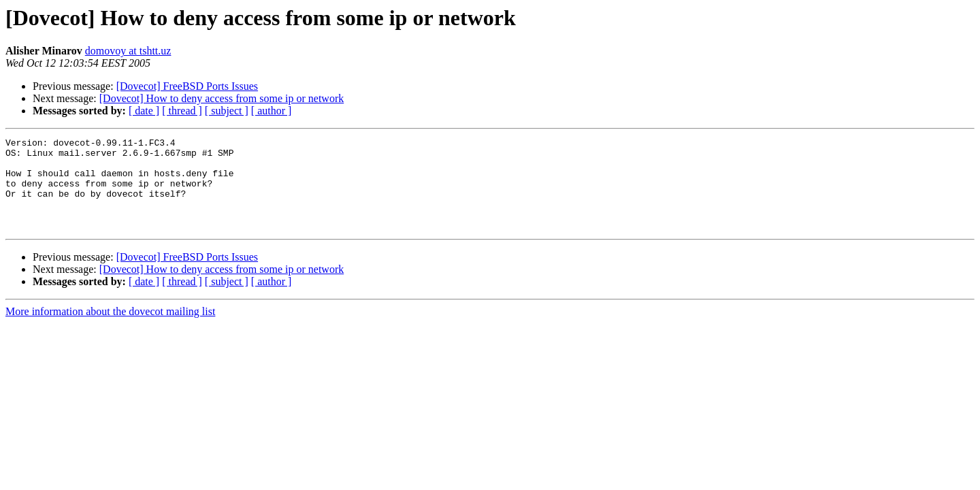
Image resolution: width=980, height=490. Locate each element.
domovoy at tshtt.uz (128, 51)
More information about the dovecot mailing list (110, 330)
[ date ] (144, 111)
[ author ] (272, 111)
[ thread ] (182, 111)
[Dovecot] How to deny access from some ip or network (222, 98)
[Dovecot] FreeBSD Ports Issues (187, 86)
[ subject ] (227, 111)
